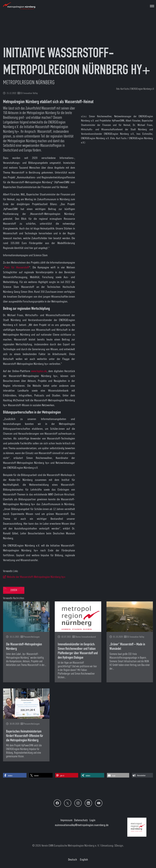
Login (92, 820)
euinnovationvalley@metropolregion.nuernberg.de (82, 825)
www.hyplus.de (39, 371)
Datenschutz (81, 820)
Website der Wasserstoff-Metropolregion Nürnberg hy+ (36, 577)
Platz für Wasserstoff (17, 267)
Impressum (66, 820)
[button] (15, 775)
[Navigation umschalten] (152, 6)
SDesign (119, 845)
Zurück (14, 590)
